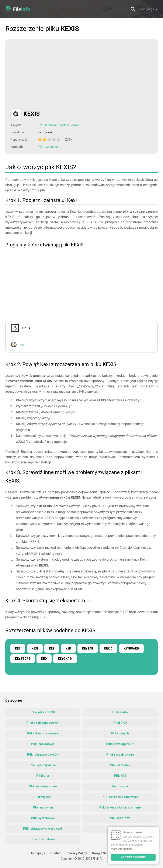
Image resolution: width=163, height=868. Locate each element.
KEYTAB (88, 648)
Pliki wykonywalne (43, 765)
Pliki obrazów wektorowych (43, 829)
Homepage (37, 853)
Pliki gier (43, 776)
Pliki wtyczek (43, 797)
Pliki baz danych (48, 147)
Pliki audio (120, 712)
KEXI (35, 648)
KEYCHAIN (65, 659)
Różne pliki (120, 786)
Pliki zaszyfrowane (120, 755)
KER (68, 648)
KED (44, 659)
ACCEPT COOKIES (133, 857)
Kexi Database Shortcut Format (59, 125)
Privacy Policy (77, 853)
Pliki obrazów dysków (43, 755)
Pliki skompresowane (43, 733)
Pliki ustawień (43, 807)
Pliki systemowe (43, 818)
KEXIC (108, 648)
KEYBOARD (131, 648)
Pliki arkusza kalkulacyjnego (120, 807)
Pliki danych (120, 733)
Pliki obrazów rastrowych (120, 797)
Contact (56, 853)
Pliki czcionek (120, 765)
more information (121, 849)
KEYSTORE (23, 659)
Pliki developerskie (120, 744)
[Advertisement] (46, 74)
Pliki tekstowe (120, 818)
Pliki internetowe (43, 839)
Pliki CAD (120, 723)
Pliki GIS (120, 776)
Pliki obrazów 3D (43, 712)
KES (18, 648)
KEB (52, 648)
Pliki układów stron (43, 786)
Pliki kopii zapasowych (43, 723)
